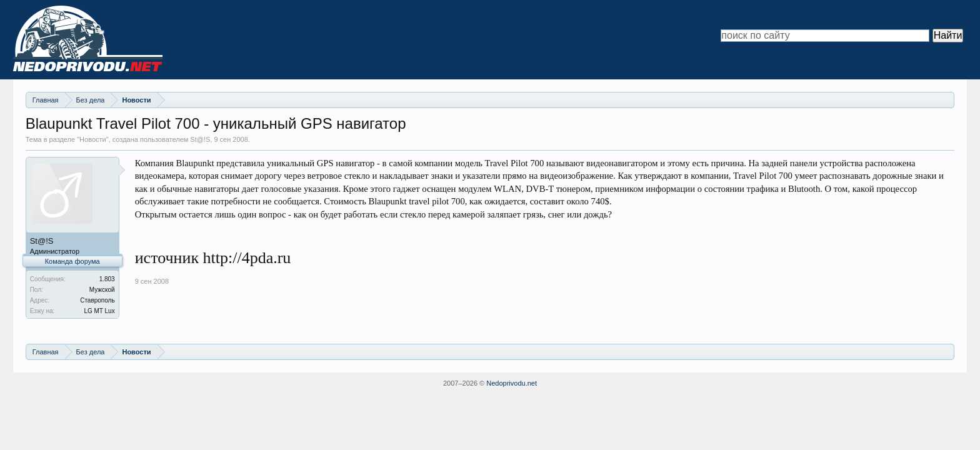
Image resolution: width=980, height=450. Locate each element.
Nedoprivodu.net (512, 383)
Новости (93, 139)
